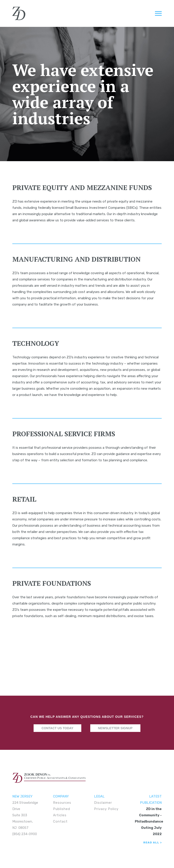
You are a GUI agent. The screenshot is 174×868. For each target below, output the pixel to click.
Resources (62, 803)
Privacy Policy (106, 809)
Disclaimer (103, 803)
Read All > (153, 842)
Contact (60, 821)
